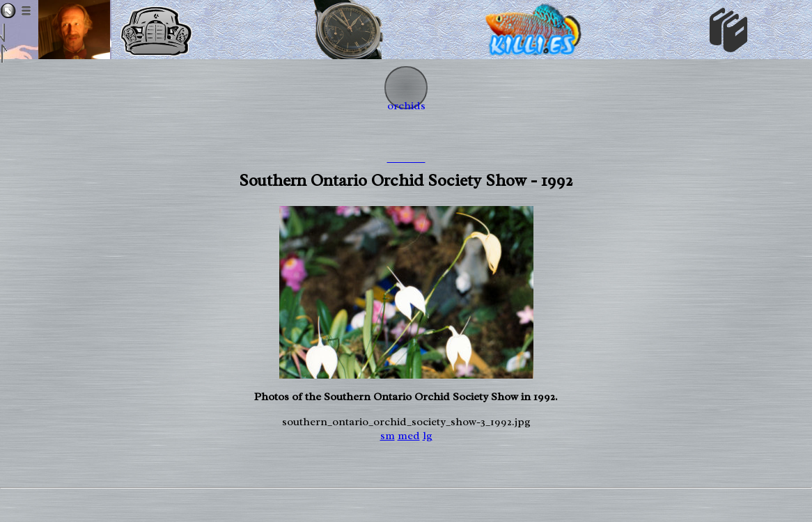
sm (388, 436)
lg (428, 436)
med (409, 436)
